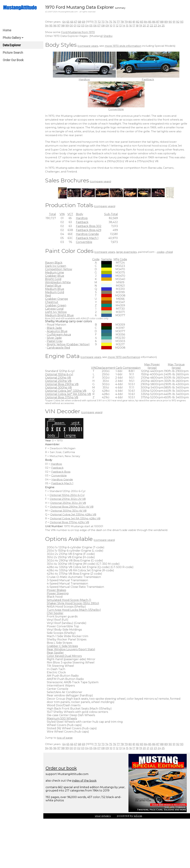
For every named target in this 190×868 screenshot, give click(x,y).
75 (112, 22)
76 (115, 22)
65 (69, 22)
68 (81, 22)
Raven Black (55, 263)
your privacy (103, 816)
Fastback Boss (62, 472)
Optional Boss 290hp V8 (63, 384)
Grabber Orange (58, 299)
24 (160, 26)
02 (80, 26)
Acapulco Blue (58, 331)
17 (135, 26)
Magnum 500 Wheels (63, 718)
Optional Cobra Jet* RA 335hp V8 (69, 394)
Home (7, 30)
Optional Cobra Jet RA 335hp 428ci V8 (76, 518)
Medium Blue (56, 289)
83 (143, 22)
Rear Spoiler (56, 653)
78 (123, 22)
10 (112, 26)
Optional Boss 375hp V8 (63, 397)
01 (76, 26)
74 (108, 22)
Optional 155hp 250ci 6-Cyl (68, 495)
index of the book (85, 781)
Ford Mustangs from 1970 (79, 32)
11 (115, 26)
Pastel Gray (56, 341)
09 (108, 26)
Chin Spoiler (56, 613)
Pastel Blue (54, 286)
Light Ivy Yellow (57, 312)
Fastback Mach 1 (88, 238)
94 (48, 26)
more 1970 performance (125, 357)
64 (65, 22)
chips (170, 252)
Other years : (55, 22)
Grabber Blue (56, 276)
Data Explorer (12, 45)
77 (119, 22)
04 (88, 26)
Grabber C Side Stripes (63, 646)
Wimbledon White (59, 282)
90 (171, 22)
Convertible (85, 242)
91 (175, 22)
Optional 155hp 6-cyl (60, 374)
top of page (66, 738)
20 (145, 26)
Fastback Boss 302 (90, 226)
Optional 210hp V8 (59, 378)
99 (68, 26)
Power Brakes (57, 590)
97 (60, 26)
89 (167, 22)
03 (84, 26)
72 (100, 22)
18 (138, 26)
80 (131, 22)
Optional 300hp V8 (59, 387)
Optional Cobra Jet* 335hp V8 (67, 391)
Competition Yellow (60, 269)
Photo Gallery (13, 38)
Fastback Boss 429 (90, 230)
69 (85, 22)
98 (64, 26)
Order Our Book (13, 60)
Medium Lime (56, 273)
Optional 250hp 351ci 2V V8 (69, 503)
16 (131, 26)
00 (72, 26)
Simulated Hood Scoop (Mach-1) (70, 600)
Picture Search (13, 53)
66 (73, 22)
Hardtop (83, 218)
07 (100, 26)
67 (77, 22)
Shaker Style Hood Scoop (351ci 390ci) (74, 603)
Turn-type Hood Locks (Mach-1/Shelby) (75, 610)
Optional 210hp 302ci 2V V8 (69, 499)
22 (153, 26)
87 (159, 22)
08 (104, 26)
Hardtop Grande (88, 234)
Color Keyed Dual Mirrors (65, 656)
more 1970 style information (124, 46)
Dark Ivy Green (57, 266)
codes (161, 252)
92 (179, 22)
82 (139, 22)
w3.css (139, 816)
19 (142, 26)
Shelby (109, 36)
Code (97, 259)
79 (127, 22)
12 (118, 26)
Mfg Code (121, 259)
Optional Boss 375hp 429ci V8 (70, 522)
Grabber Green (57, 305)
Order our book (62, 768)
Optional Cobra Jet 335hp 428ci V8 (74, 514)
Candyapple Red (59, 348)
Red (49, 296)
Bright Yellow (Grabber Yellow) (69, 344)
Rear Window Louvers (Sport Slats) (72, 649)
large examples (127, 252)
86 (155, 22)
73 (104, 22)
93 (183, 22)
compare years (89, 46)
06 (96, 26)
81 (135, 22)
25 (164, 26)
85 (151, 22)
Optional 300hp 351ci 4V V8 (70, 511)
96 (56, 26)
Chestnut (53, 302)
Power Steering (59, 593)
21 (149, 26)
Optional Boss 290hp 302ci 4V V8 (73, 507)
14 (125, 26)
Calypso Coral (55, 309)
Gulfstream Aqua (60, 335)
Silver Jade (55, 338)
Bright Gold (54, 279)
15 (128, 26)
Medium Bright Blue (60, 315)
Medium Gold (56, 292)
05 (92, 26)
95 (52, 26)
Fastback (83, 222)
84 (147, 22)
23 (156, 26)
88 (163, 22)
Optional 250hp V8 (59, 381)
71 (97, 22)
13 (121, 26)
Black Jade (55, 328)
